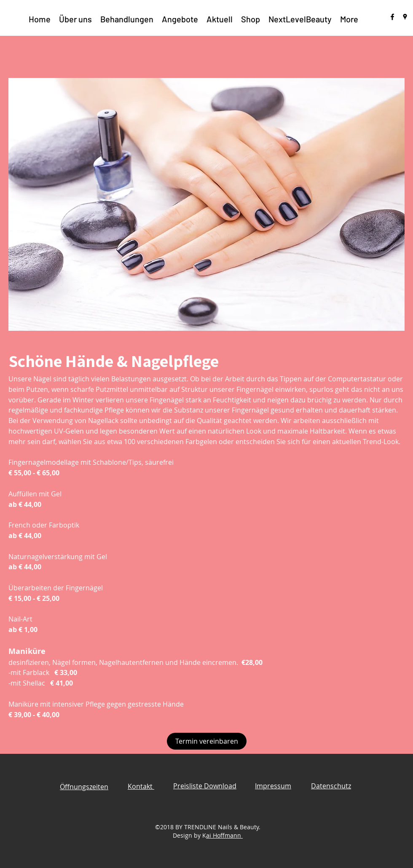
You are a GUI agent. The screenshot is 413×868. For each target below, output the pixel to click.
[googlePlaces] (405, 17)
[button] (127, 19)
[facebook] (392, 17)
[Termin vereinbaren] (207, 741)
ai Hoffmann (224, 835)
